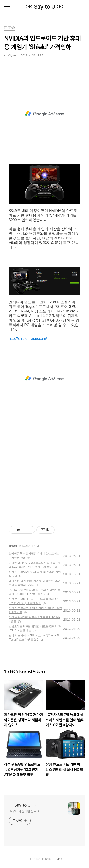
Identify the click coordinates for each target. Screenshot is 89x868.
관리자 (60, 859)
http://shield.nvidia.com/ (28, 338)
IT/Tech (13, 546)
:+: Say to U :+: (44, 7)
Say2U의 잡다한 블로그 (24, 811)
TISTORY (46, 859)
